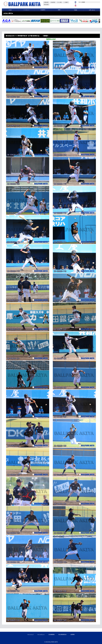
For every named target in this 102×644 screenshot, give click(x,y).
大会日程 (53, 2)
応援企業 (46, 2)
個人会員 (46, 5)
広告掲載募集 (52, 634)
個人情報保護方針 (62, 634)
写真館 (76, 10)
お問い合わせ (92, 10)
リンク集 (59, 2)
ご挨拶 (66, 2)
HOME (10, 10)
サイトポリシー (41, 634)
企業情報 (72, 634)
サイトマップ (31, 634)
